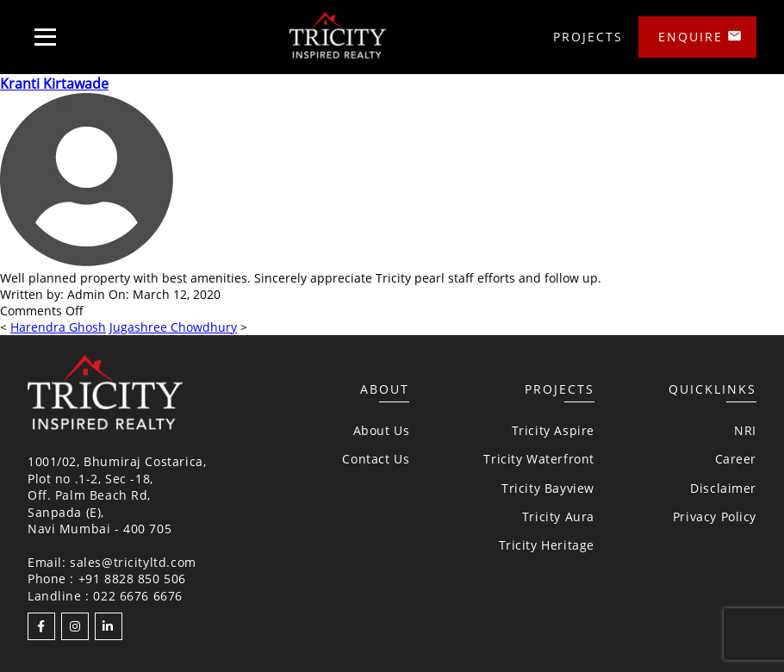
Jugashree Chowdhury (173, 327)
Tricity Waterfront (538, 459)
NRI (745, 430)
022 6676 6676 (138, 596)
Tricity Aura (558, 516)
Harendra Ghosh (58, 327)
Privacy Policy (715, 516)
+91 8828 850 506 (132, 579)
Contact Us (376, 459)
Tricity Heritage (547, 545)
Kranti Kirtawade (54, 84)
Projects (588, 37)
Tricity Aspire (553, 430)
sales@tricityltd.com (133, 562)
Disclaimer (723, 488)
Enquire (691, 37)
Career (736, 459)
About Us (382, 430)
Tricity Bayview (548, 488)
